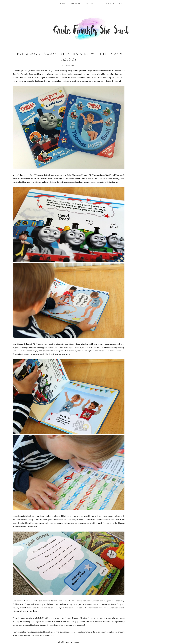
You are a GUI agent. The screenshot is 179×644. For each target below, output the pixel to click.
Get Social (107, 4)
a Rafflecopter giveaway (69, 642)
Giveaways (92, 4)
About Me (76, 4)
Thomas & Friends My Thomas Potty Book (91, 175)
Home (62, 4)
